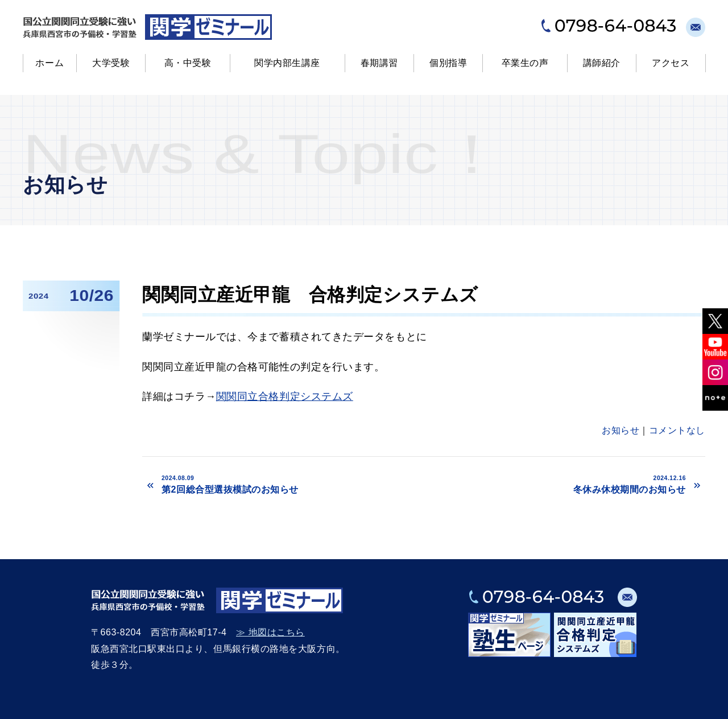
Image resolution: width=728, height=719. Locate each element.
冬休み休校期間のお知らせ (564, 484)
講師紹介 (602, 63)
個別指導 (448, 63)
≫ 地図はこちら (270, 632)
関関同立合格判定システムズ (285, 396)
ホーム (49, 63)
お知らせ (621, 430)
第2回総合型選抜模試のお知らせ (296, 484)
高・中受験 (188, 63)
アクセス (671, 63)
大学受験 (111, 63)
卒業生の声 (525, 63)
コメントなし (677, 430)
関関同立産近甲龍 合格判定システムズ (310, 295)
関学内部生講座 (287, 63)
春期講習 (379, 63)
